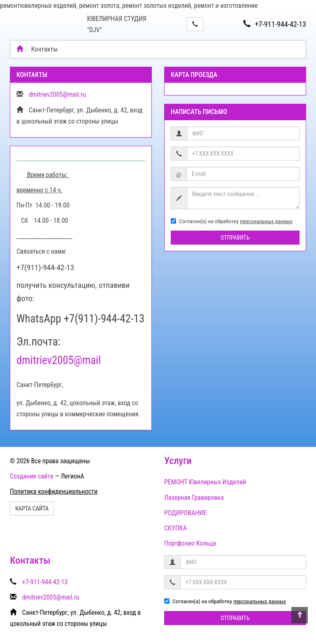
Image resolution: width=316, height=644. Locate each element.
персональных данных (266, 221)
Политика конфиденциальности (54, 491)
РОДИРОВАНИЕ (185, 513)
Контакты (30, 560)
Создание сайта (32, 476)
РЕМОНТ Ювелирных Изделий (205, 482)
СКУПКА (175, 528)
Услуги (178, 461)
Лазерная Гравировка (194, 498)
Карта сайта (32, 509)
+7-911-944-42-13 (275, 24)
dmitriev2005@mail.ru (57, 94)
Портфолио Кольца (190, 543)
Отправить (235, 238)
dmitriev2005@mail (59, 360)
